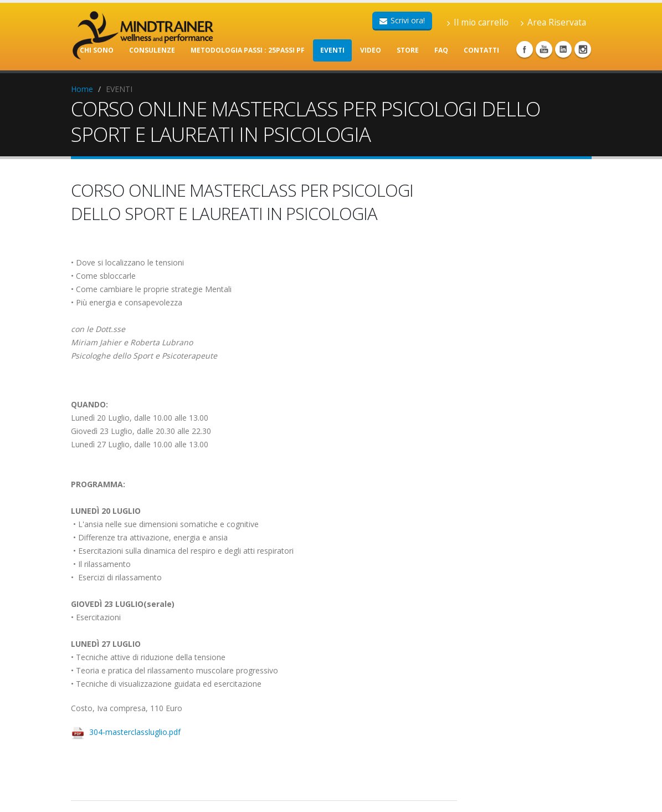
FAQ (441, 50)
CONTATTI (481, 50)
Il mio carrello (478, 22)
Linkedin (563, 49)
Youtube (544, 49)
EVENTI (332, 50)
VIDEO (371, 50)
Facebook (525, 49)
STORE (408, 50)
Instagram (583, 49)
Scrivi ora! (402, 20)
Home (82, 89)
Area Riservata (553, 22)
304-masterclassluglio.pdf (135, 732)
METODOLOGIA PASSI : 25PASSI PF (248, 50)
